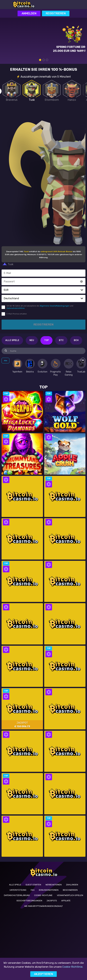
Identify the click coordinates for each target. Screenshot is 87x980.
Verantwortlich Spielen (70, 895)
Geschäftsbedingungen (29, 901)
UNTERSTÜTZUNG (18, 890)
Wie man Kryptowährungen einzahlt (43, 906)
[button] (82, 290)
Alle (6, 361)
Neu (32, 340)
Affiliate (66, 901)
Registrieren (56, 13)
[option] (17, 366)
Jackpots (52, 901)
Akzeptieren (43, 974)
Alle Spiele (12, 340)
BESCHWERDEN (70, 890)
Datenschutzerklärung (17, 895)
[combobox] (43, 290)
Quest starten (33, 885)
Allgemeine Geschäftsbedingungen (55, 306)
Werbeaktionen (54, 885)
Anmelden (29, 13)
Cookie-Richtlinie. (73, 967)
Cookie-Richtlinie (43, 895)
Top (46, 340)
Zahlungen (72, 885)
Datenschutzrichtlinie (16, 308)
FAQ (33, 890)
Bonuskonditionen (49, 890)
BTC (61, 340)
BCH (76, 340)
